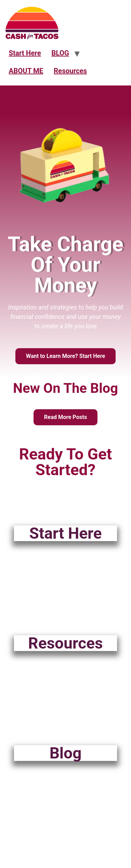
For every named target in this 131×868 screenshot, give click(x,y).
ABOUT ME (26, 71)
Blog (66, 753)
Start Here (25, 53)
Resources (70, 71)
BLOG (60, 53)
